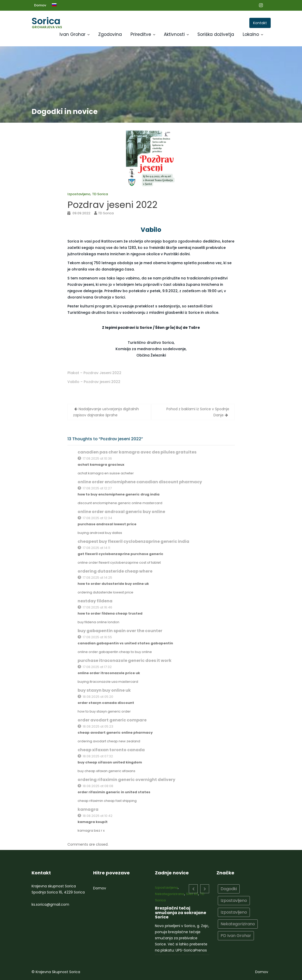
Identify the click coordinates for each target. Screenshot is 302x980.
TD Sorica (100, 194)
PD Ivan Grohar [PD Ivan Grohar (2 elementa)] (236, 935)
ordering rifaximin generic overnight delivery (126, 780)
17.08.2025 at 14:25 (95, 578)
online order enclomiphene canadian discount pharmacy (140, 482)
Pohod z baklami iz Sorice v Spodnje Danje (198, 412)
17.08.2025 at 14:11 (94, 548)
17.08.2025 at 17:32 (95, 667)
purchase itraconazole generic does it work (125, 661)
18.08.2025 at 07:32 (95, 756)
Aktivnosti (174, 34)
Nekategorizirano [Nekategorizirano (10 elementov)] (238, 923)
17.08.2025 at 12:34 (95, 518)
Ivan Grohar (73, 34)
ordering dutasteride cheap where (115, 571)
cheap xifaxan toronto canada (111, 750)
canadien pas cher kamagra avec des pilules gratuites (137, 452)
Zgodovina (110, 34)
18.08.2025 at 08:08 (95, 786)
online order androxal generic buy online (121, 512)
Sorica (46, 21)
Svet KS (192, 895)
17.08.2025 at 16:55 (95, 637)
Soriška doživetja (216, 34)
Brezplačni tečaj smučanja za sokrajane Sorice (180, 913)
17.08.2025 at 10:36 (95, 458)
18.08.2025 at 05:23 (95, 726)
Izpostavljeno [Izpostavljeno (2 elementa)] (234, 912)
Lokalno (251, 34)
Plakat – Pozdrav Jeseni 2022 (94, 373)
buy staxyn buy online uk (104, 690)
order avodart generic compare (112, 720)
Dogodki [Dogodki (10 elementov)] (229, 889)
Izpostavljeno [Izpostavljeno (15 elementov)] (234, 900)
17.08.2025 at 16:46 (95, 607)
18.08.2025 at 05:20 (95, 697)
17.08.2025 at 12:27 (95, 488)
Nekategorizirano (170, 895)
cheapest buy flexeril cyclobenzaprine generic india (133, 541)
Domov (40, 5)
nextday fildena (95, 601)
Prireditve (141, 34)
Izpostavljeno (79, 194)
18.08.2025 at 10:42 (95, 816)
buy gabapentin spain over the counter (120, 631)
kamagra (88, 809)
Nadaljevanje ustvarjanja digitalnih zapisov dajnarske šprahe (106, 412)
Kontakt (260, 23)
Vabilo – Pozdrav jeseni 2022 (94, 382)
